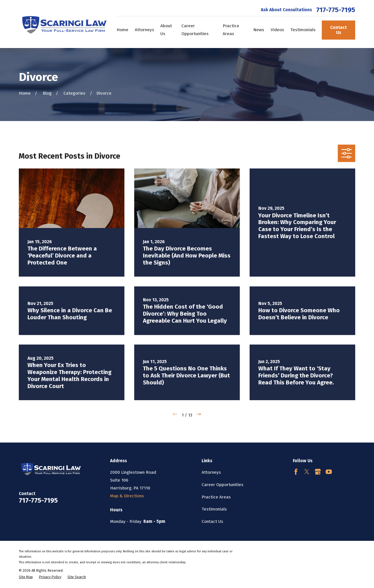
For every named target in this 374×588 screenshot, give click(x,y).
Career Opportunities (223, 485)
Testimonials (214, 509)
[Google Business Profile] (318, 472)
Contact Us (338, 30)
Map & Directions (127, 496)
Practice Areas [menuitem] (231, 30)
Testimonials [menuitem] (303, 30)
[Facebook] (296, 472)
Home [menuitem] (122, 30)
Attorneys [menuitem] (144, 30)
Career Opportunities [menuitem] (195, 30)
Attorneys (211, 472)
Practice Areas (216, 497)
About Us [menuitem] (166, 30)
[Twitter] (307, 472)
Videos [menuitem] (277, 30)
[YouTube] (329, 472)
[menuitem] (26, 577)
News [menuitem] (259, 30)
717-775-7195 (336, 10)
